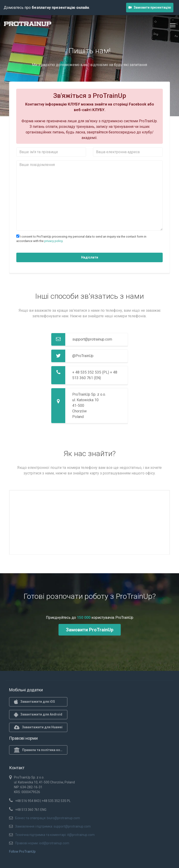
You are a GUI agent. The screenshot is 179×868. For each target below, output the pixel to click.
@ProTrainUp (83, 356)
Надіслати (90, 257)
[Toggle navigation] (173, 25)
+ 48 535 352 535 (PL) (91, 372)
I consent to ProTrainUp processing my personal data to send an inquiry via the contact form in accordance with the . (81, 239)
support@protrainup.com (92, 339)
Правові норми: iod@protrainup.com (42, 843)
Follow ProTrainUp (22, 851)
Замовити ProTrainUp (90, 630)
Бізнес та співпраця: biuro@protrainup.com (48, 818)
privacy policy (53, 241)
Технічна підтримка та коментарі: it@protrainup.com (55, 835)
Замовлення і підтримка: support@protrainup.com (53, 826)
